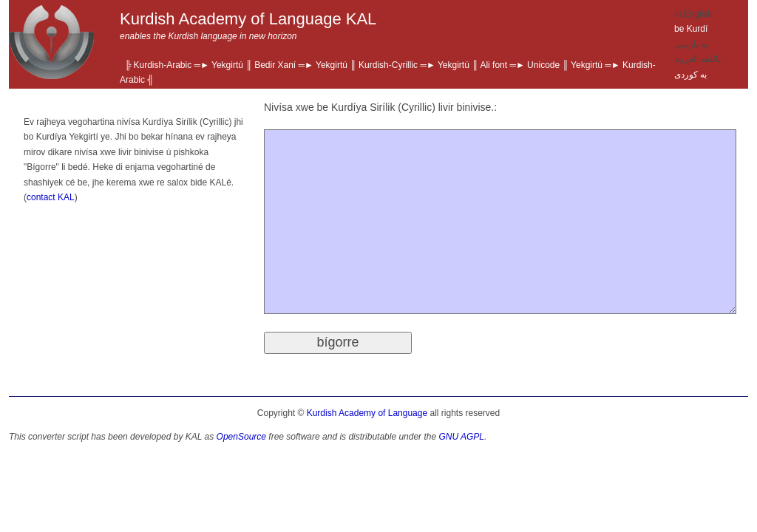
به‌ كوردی (690, 75)
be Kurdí (691, 29)
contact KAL (51, 197)
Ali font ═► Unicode (520, 65)
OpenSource (241, 437)
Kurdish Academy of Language (367, 413)
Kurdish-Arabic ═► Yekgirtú (189, 65)
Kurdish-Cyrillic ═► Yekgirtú (414, 65)
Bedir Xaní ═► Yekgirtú (301, 65)
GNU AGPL (461, 437)
